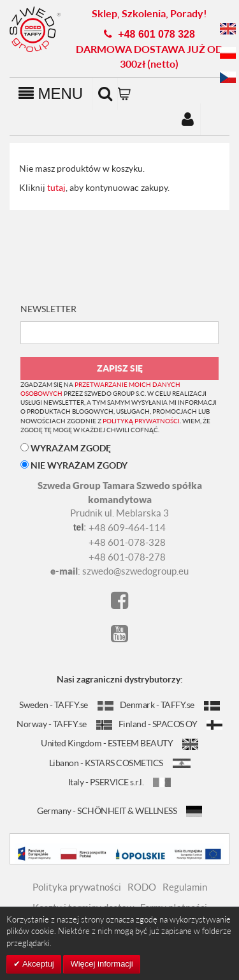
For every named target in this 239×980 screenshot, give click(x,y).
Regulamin (185, 887)
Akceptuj (37, 964)
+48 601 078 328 (156, 34)
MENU (51, 94)
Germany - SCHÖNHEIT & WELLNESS (119, 810)
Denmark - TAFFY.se (170, 705)
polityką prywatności (141, 421)
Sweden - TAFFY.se (66, 705)
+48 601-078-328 (127, 542)
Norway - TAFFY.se (64, 724)
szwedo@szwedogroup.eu (135, 571)
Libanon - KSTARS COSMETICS (120, 763)
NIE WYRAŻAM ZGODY (74, 465)
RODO (142, 887)
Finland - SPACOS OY (171, 724)
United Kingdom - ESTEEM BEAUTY (119, 743)
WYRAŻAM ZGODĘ (66, 448)
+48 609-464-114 (127, 527)
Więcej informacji (101, 964)
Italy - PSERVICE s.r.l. (120, 782)
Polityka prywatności (77, 887)
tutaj (56, 187)
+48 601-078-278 (127, 557)
